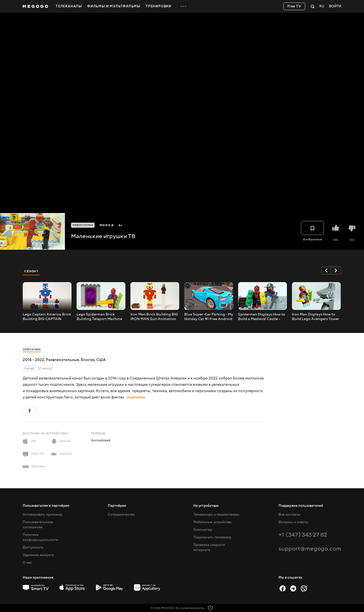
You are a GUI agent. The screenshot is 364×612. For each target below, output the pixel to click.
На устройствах (206, 506)
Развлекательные (63, 360)
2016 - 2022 (33, 360)
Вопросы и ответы (293, 522)
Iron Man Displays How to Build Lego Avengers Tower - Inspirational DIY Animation (316, 317)
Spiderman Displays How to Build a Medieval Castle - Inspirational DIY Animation (262, 317)
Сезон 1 (31, 271)
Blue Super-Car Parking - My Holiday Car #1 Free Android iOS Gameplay (209, 317)
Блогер (88, 360)
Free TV (294, 6)
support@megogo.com (310, 549)
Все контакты (289, 515)
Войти (335, 6)
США (101, 360)
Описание (32, 350)
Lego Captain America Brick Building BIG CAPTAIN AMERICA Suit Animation (47, 317)
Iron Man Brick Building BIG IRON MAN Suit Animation (154, 317)
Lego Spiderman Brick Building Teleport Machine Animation (99, 317)
